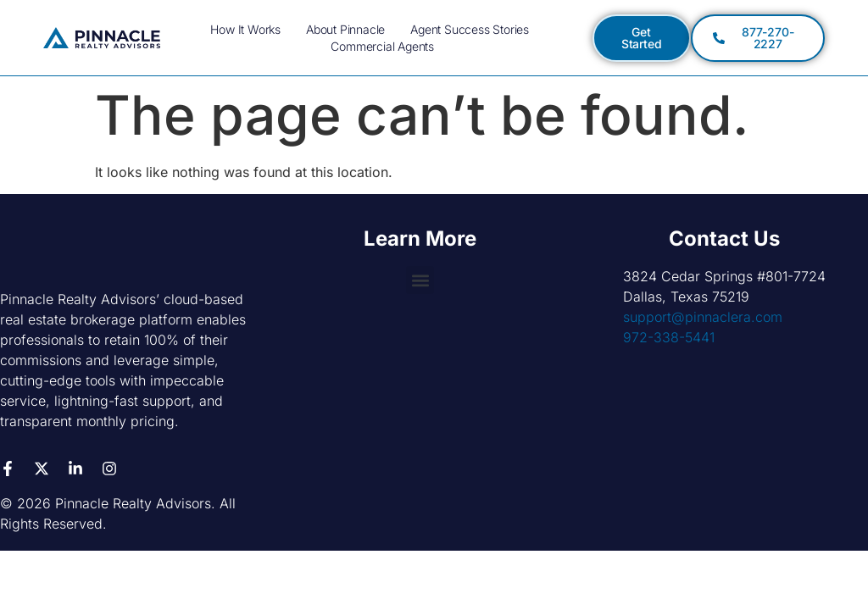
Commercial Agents (382, 46)
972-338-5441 (669, 337)
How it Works (245, 29)
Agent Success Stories (470, 29)
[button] (420, 280)
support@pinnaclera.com (703, 317)
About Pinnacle (345, 29)
